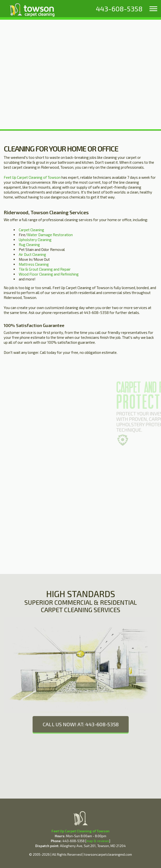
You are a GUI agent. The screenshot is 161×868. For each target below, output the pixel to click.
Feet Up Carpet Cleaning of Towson (32, 177)
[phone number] (119, 9)
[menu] (153, 9)
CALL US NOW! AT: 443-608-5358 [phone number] (80, 724)
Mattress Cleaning (34, 264)
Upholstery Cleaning (35, 240)
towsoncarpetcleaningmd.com (108, 854)
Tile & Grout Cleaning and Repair (45, 269)
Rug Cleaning (29, 245)
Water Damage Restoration (50, 235)
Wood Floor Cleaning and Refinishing (49, 274)
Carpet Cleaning (31, 230)
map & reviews (98, 841)
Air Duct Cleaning (32, 254)
